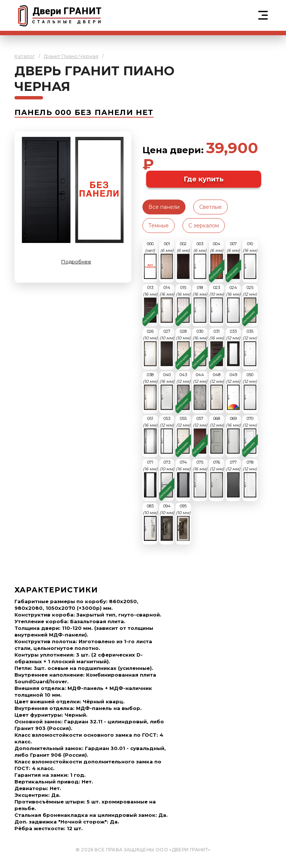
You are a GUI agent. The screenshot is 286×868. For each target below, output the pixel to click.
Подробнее (76, 262)
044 (200, 391)
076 (217, 479)
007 (233, 260)
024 (233, 304)
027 (167, 348)
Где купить (204, 179)
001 (167, 260)
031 (217, 348)
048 (217, 391)
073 (167, 479)
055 (183, 435)
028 (183, 348)
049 (233, 391)
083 (150, 522)
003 (200, 260)
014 (167, 304)
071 (150, 479)
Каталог (25, 56)
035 (250, 348)
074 (183, 479)
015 (183, 304)
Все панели (164, 207)
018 (200, 304)
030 (200, 348)
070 (250, 435)
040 (167, 391)
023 (217, 304)
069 (233, 435)
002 (183, 260)
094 (167, 522)
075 (200, 479)
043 (183, 391)
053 (167, 435)
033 (233, 348)
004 (217, 260)
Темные (159, 226)
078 (250, 479)
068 (217, 435)
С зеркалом (204, 226)
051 (150, 435)
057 (200, 435)
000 (150, 260)
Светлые (211, 207)
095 (183, 522)
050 (250, 391)
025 (250, 304)
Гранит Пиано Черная (71, 56)
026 (150, 348)
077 (233, 479)
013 (150, 304)
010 (250, 260)
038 (150, 391)
